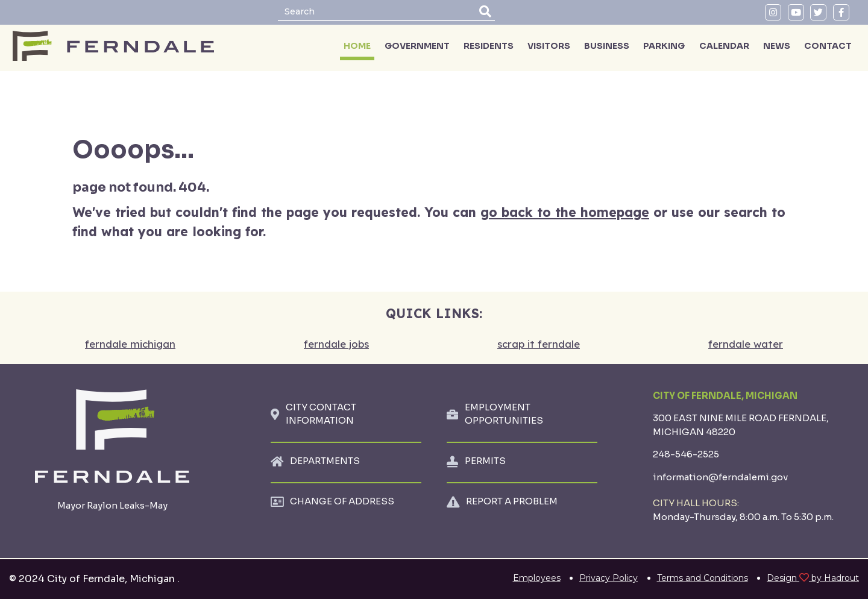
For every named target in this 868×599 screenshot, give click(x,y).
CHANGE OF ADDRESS (342, 501)
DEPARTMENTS (325, 461)
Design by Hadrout (813, 578)
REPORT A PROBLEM (512, 501)
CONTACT (828, 46)
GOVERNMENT (417, 46)
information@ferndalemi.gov (720, 477)
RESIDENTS (489, 46)
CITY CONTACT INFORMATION (321, 414)
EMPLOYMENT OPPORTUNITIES (504, 414)
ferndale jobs (336, 344)
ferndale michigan (130, 344)
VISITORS (549, 46)
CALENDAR (724, 46)
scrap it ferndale (539, 344)
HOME (357, 46)
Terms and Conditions (703, 578)
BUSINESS (607, 46)
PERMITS (485, 461)
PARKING (664, 46)
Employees (537, 578)
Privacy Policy (609, 578)
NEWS (777, 46)
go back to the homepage (565, 212)
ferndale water (746, 344)
